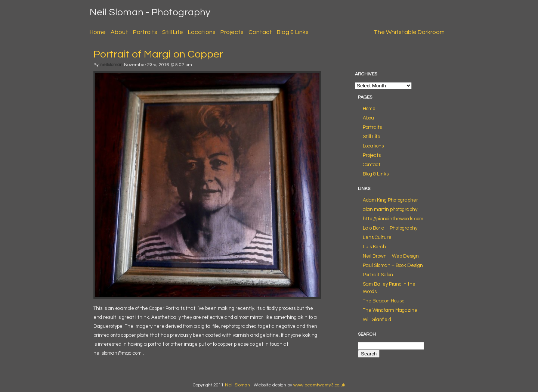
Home (98, 32)
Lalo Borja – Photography (390, 228)
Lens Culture (377, 237)
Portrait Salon (378, 275)
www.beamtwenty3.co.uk (319, 385)
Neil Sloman (237, 385)
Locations (202, 32)
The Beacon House (384, 301)
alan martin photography (390, 209)
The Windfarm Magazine (390, 310)
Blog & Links (293, 32)
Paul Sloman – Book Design (393, 265)
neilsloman (111, 65)
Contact (260, 32)
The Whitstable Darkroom (409, 32)
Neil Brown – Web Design (391, 256)
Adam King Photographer (390, 200)
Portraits (145, 32)
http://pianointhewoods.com (393, 219)
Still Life (173, 32)
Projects (232, 32)
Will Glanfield (377, 320)
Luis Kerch (374, 247)
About (119, 32)
